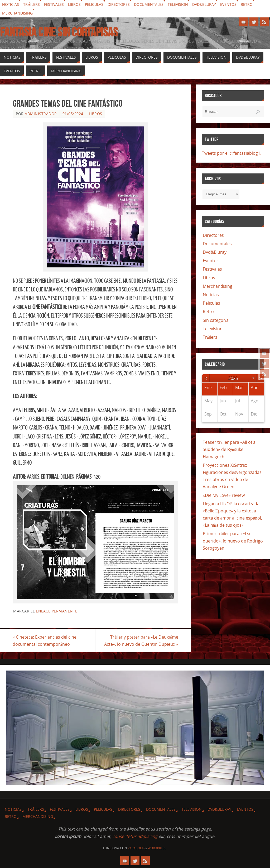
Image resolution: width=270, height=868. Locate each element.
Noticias (11, 4)
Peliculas (94, 4)
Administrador (41, 114)
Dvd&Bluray (204, 4)
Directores (119, 4)
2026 (233, 378)
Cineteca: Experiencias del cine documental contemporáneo (45, 641)
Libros (74, 4)
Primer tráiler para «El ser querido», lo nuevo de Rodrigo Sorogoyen (233, 541)
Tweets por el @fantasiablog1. (232, 153)
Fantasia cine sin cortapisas (59, 32)
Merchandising (17, 13)
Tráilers (32, 4)
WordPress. (157, 848)
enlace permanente (57, 611)
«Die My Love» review (224, 495)
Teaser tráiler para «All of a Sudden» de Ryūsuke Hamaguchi (229, 449)
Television (178, 4)
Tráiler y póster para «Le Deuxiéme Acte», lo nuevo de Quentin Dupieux (141, 641)
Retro (247, 4)
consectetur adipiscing (135, 836)
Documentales (149, 4)
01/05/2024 (73, 114)
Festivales (54, 4)
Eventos (228, 4)
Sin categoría (216, 320)
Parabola (136, 848)
